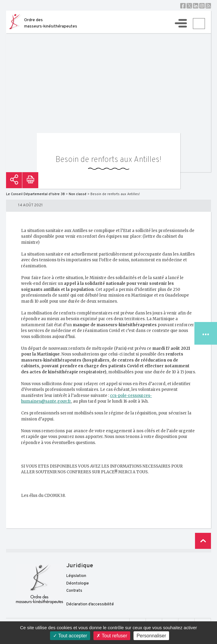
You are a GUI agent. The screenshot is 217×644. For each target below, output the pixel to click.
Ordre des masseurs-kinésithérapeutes (51, 23)
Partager (14, 180)
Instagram (202, 6)
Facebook (183, 6)
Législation (76, 576)
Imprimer (30, 180)
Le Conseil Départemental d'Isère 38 (35, 194)
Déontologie (78, 584)
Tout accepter (70, 636)
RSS (208, 6)
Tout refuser (112, 636)
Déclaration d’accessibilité (90, 604)
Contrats (74, 591)
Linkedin (196, 6)
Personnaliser (151, 636)
